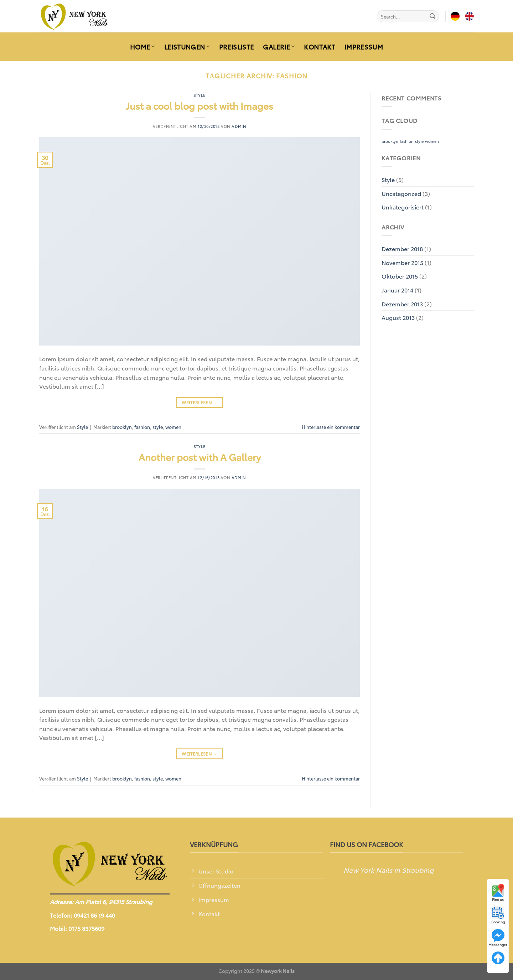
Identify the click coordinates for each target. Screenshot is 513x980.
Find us (498, 893)
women (173, 427)
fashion (142, 427)
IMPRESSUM (364, 47)
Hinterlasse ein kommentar (331, 427)
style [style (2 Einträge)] (419, 141)
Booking (498, 915)
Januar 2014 (397, 290)
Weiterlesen (199, 402)
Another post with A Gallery (200, 457)
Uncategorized (401, 193)
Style (199, 95)
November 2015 (402, 262)
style (158, 427)
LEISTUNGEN (187, 47)
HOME (142, 47)
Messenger (498, 938)
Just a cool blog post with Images (199, 106)
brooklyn (122, 427)
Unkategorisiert (403, 207)
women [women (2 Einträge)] (432, 141)
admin (239, 126)
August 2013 (398, 317)
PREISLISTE (237, 47)
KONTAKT (319, 47)
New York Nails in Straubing (388, 870)
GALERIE (279, 47)
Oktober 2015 (400, 276)
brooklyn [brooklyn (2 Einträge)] (390, 141)
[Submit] (432, 16)
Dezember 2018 (402, 248)
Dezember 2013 (402, 304)
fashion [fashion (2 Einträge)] (407, 141)
